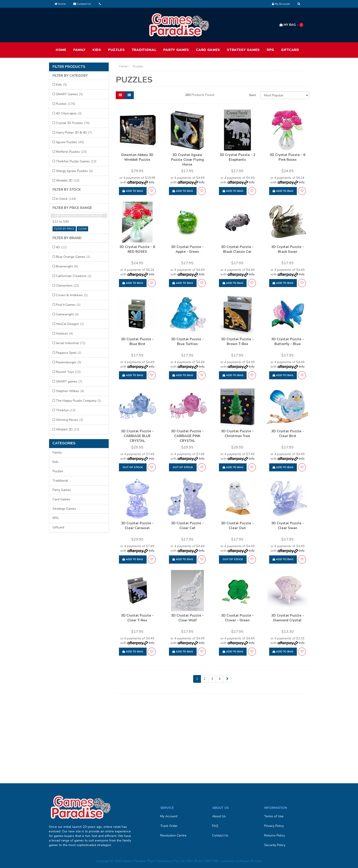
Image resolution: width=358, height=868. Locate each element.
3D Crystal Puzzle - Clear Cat (187, 526)
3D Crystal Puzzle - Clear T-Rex (137, 618)
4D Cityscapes (69, 113)
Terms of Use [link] (274, 816)
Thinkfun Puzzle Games (76, 161)
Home (60, 4)
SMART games (69, 381)
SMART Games (69, 94)
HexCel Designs (70, 324)
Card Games (208, 50)
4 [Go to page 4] (220, 679)
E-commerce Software (233, 861)
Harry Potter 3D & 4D (74, 133)
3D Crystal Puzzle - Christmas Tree (237, 434)
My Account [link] (169, 816)
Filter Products (69, 67)
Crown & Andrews (72, 295)
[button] (152, 191)
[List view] (129, 95)
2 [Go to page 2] (205, 679)
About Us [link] (219, 816)
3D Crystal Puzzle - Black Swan (288, 249)
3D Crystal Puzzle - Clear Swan (288, 526)
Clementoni (67, 286)
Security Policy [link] (275, 845)
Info (152, 182)
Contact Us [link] (220, 835)
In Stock (66, 199)
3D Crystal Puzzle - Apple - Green (187, 249)
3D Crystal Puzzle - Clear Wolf (187, 618)
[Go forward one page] (227, 679)
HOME (61, 50)
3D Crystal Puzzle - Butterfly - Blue (288, 342)
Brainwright (67, 266)
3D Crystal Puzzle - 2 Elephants (237, 157)
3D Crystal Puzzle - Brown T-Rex (237, 342)
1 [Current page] (197, 679)
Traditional (144, 50)
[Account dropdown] (281, 4)
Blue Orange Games (73, 257)
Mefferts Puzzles (71, 152)
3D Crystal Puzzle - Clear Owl (237, 526)
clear (82, 229)
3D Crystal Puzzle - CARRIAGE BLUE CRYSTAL (137, 436)
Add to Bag (133, 191)
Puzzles (116, 50)
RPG (270, 50)
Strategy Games (243, 50)
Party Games (176, 50)
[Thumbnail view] (120, 95)
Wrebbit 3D (68, 181)
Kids (97, 50)
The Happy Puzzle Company (79, 401)
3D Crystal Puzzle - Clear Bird (288, 434)
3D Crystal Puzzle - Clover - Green (237, 618)
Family (79, 50)
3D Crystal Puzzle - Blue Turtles (187, 342)
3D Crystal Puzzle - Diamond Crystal (288, 618)
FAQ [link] (215, 826)
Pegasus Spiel (69, 353)
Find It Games (68, 305)
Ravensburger (68, 362)
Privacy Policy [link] (274, 826)
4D (61, 247)
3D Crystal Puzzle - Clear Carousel (137, 526)
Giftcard (290, 50)
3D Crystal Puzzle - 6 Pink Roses (287, 157)
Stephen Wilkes (70, 391)
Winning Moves (70, 420)
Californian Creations (74, 276)
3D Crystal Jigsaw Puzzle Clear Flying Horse (187, 160)
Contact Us (82, 4)
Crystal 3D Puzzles (73, 123)
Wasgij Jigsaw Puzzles (74, 171)
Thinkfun (66, 410)
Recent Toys (68, 372)
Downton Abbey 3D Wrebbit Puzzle (137, 157)
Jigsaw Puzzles (70, 142)
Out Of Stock (133, 467)
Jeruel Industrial (71, 343)
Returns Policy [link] (275, 835)
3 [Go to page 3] (212, 679)
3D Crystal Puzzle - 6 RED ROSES (137, 249)
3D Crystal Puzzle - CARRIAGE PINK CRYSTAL (187, 436)
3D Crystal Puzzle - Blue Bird (137, 342)
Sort (252, 95)
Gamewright (67, 314)
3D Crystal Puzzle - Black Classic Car (237, 249)
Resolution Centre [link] (173, 835)
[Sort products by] (285, 95)
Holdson (64, 334)
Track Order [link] (169, 826)
